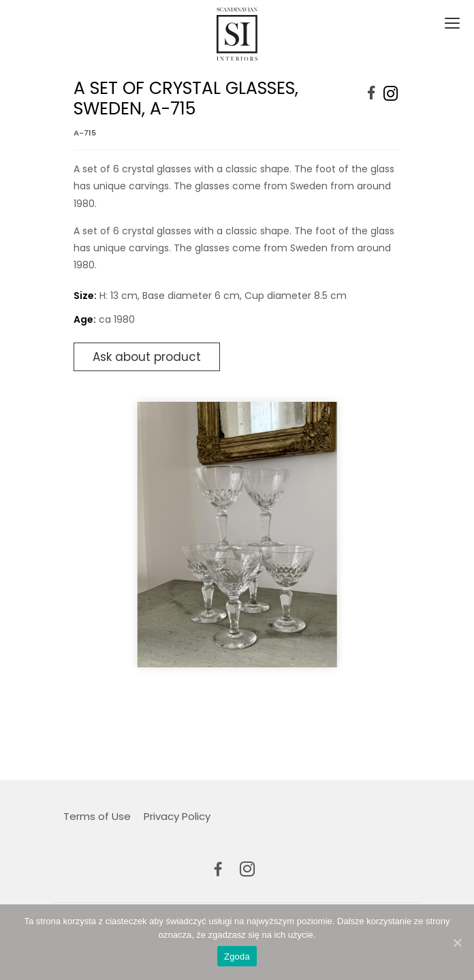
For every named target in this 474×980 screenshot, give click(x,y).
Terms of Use (97, 816)
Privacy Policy (177, 816)
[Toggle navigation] (451, 24)
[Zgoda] (457, 943)
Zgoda (237, 957)
